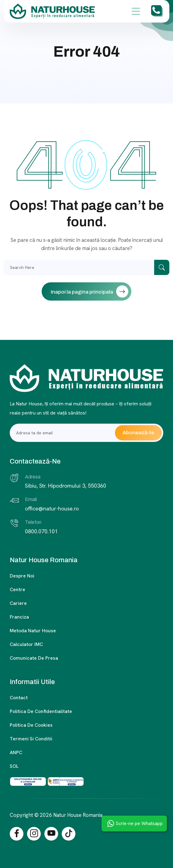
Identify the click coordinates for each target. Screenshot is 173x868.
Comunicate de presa (34, 658)
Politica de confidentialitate (41, 711)
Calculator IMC (26, 644)
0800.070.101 (41, 531)
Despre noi (22, 576)
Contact (19, 698)
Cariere (18, 603)
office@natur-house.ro (52, 508)
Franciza (19, 617)
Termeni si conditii (31, 739)
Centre (17, 589)
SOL (14, 766)
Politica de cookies (31, 725)
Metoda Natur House (33, 631)
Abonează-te (138, 433)
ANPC (16, 752)
